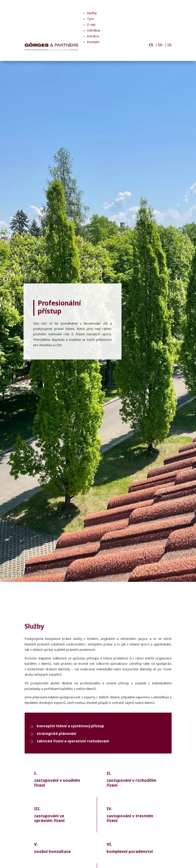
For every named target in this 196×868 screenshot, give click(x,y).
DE (170, 46)
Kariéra (93, 37)
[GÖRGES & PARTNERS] (52, 47)
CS (151, 46)
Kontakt (93, 42)
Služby (92, 13)
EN (160, 46)
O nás (91, 25)
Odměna (93, 31)
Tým (90, 19)
